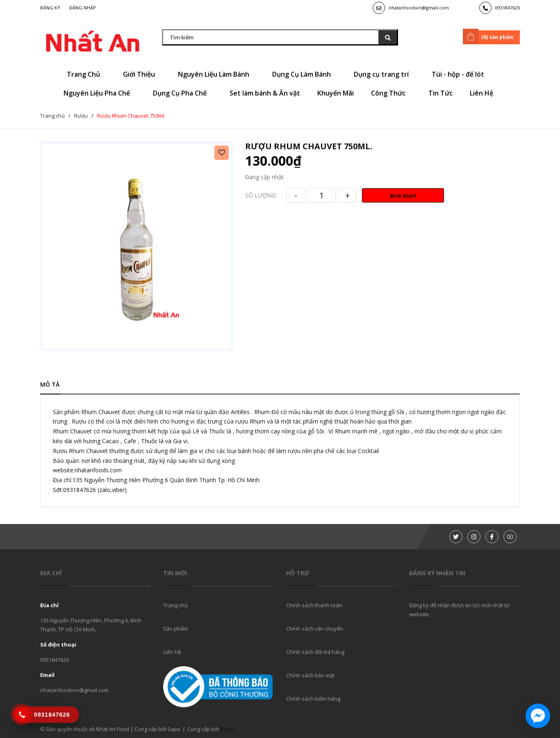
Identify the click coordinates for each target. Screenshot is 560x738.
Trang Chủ (86, 74)
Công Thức (391, 93)
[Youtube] (510, 537)
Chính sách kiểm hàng (313, 699)
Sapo (227, 729)
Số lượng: (261, 195)
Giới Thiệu (142, 74)
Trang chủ (175, 605)
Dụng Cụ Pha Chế (183, 93)
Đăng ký (50, 8)
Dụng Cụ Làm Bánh (304, 74)
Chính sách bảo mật (310, 675)
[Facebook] (492, 537)
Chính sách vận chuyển (315, 629)
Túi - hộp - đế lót (461, 74)
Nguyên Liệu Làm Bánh (216, 74)
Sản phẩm (175, 629)
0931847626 (508, 8)
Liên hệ (172, 652)
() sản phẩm (490, 36)
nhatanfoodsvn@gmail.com (419, 8)
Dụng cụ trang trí (384, 74)
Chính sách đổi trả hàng (315, 652)
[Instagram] (474, 537)
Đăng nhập (83, 8)
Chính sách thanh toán (314, 605)
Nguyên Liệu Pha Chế (100, 93)
